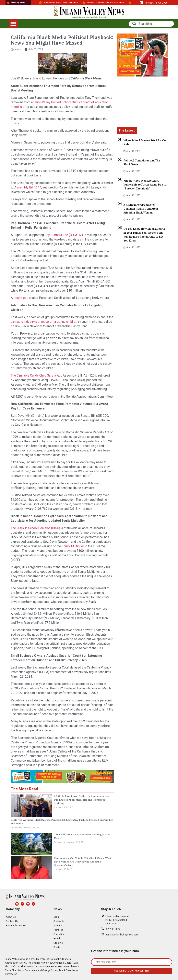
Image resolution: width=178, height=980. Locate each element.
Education (59, 934)
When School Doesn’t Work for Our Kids (145, 142)
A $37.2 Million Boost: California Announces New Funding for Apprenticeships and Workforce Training (82, 800)
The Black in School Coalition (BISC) (35, 528)
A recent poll (19, 298)
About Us (11, 917)
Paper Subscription (16, 926)
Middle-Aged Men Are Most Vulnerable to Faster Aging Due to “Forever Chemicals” (145, 185)
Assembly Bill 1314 (28, 187)
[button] (13, 24)
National (58, 926)
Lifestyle (58, 943)
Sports (57, 947)
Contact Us (12, 921)
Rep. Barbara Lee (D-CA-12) (64, 235)
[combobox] (151, 24)
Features (58, 930)
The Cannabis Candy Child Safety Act (36, 375)
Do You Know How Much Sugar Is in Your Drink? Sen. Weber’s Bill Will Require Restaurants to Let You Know (145, 235)
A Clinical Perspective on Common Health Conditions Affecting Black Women (141, 209)
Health (57, 939)
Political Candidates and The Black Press (142, 163)
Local (56, 917)
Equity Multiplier (73, 546)
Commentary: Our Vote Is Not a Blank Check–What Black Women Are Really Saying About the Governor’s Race (82, 862)
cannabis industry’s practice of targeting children (44, 322)
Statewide (59, 921)
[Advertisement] (142, 103)
